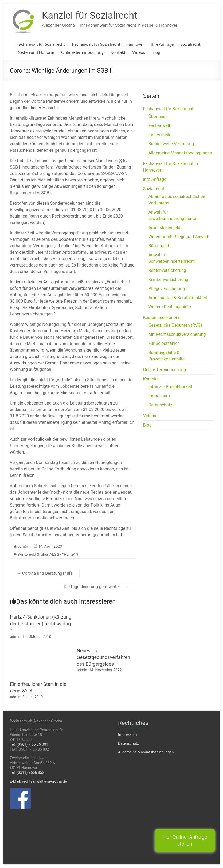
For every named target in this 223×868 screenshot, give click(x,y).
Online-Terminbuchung (82, 52)
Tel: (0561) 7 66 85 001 (29, 744)
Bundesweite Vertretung (171, 144)
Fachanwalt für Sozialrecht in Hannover (108, 44)
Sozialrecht (190, 44)
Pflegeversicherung (167, 289)
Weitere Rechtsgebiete (170, 307)
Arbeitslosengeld (165, 228)
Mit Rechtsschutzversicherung (177, 334)
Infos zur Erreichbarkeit (170, 387)
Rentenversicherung (167, 270)
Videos (139, 52)
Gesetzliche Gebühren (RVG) (175, 325)
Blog (156, 52)
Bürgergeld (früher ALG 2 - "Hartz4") (48, 554)
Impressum (159, 396)
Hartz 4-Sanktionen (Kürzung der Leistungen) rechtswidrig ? (41, 624)
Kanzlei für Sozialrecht (90, 16)
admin (23, 546)
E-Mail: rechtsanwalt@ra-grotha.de (38, 781)
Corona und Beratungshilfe (45, 573)
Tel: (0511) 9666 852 (27, 772)
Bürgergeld (159, 246)
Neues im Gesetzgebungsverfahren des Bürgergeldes (103, 657)
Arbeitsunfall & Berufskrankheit (178, 298)
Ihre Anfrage (162, 44)
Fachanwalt (159, 126)
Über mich (158, 117)
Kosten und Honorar (36, 52)
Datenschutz (160, 405)
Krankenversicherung (168, 279)
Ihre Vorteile (160, 135)
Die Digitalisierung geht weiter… (96, 587)
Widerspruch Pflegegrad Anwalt (178, 237)
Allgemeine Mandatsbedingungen (180, 153)
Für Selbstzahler (164, 343)
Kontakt (118, 52)
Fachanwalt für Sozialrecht (41, 44)
